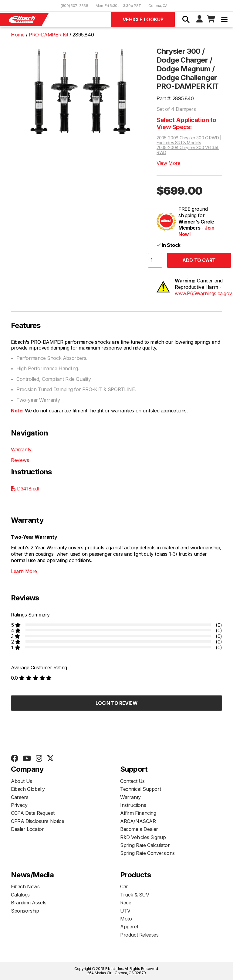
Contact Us (132, 781)
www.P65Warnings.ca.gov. (204, 293)
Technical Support (140, 789)
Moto (126, 919)
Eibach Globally (28, 789)
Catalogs (20, 895)
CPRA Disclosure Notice (37, 821)
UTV (125, 911)
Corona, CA (158, 6)
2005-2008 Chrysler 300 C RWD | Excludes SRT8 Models (189, 140)
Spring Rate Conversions (147, 853)
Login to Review (117, 703)
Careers (20, 797)
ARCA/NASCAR (138, 821)
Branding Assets (29, 903)
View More (168, 163)
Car (124, 886)
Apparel (129, 927)
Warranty (21, 449)
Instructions (133, 805)
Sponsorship (25, 911)
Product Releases (139, 935)
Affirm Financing (138, 813)
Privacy (19, 805)
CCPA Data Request (33, 813)
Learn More (24, 571)
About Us (22, 781)
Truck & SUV (135, 895)
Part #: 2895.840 (175, 98)
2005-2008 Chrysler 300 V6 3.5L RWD (188, 150)
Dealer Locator (27, 829)
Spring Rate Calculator (145, 845)
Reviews (20, 460)
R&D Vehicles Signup (143, 837)
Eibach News (25, 886)
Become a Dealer (139, 829)
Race (126, 903)
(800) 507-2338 (74, 6)
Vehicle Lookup (143, 19)
